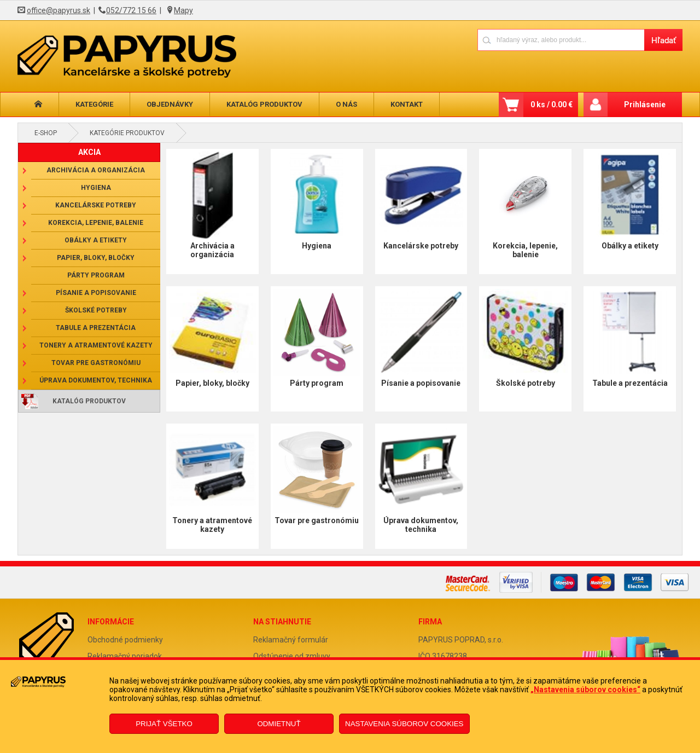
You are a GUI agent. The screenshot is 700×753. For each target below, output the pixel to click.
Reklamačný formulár (291, 640)
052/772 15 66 (131, 10)
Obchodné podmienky (125, 640)
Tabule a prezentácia (96, 328)
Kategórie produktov (127, 133)
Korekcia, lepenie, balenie (96, 223)
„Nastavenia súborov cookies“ (585, 690)
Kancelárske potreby (96, 205)
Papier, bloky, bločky (96, 258)
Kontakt (407, 104)
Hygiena (96, 188)
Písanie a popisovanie (96, 293)
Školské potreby (96, 310)
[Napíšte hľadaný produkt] (561, 40)
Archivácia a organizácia (96, 170)
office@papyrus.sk (59, 10)
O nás (346, 104)
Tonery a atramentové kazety (96, 345)
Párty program (96, 275)
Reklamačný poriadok (125, 656)
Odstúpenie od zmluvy (292, 656)
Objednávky (170, 104)
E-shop (46, 133)
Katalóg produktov (264, 104)
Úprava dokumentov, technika (96, 380)
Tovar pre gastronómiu (96, 363)
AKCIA (89, 152)
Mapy (183, 10)
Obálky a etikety (96, 240)
